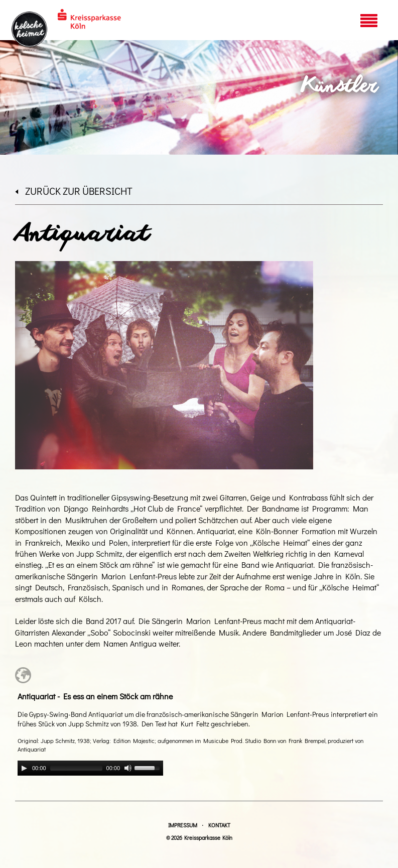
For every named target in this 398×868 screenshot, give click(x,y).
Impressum (183, 825)
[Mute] (128, 768)
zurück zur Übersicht (74, 191)
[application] (90, 768)
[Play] (24, 768)
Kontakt (219, 825)
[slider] (76, 768)
